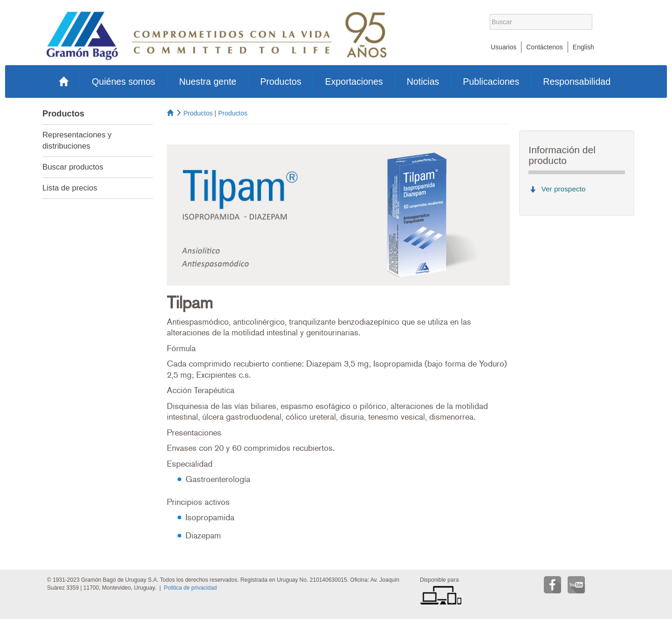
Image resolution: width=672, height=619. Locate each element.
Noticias (423, 82)
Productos (281, 82)
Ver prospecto (564, 189)
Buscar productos (73, 167)
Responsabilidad (577, 82)
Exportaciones (354, 82)
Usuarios (504, 47)
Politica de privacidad (190, 588)
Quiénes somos (123, 82)
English (583, 47)
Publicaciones (491, 82)
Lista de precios (70, 188)
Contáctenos (545, 47)
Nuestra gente (208, 82)
